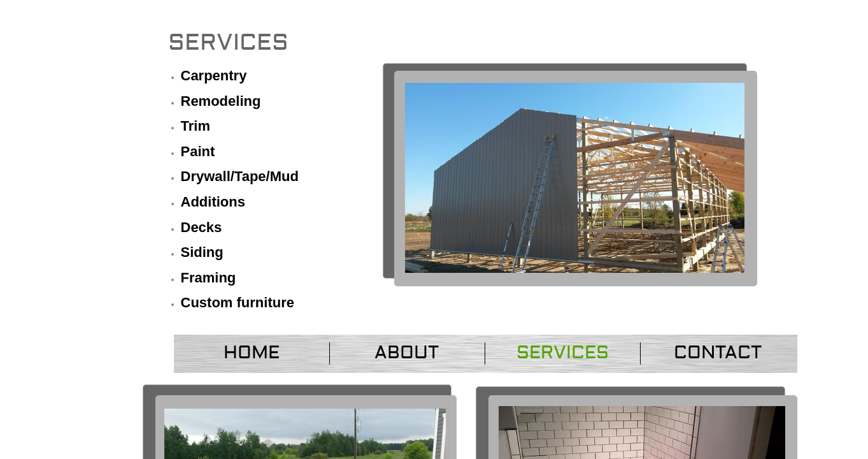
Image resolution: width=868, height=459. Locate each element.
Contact (718, 353)
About (407, 353)
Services (563, 353)
